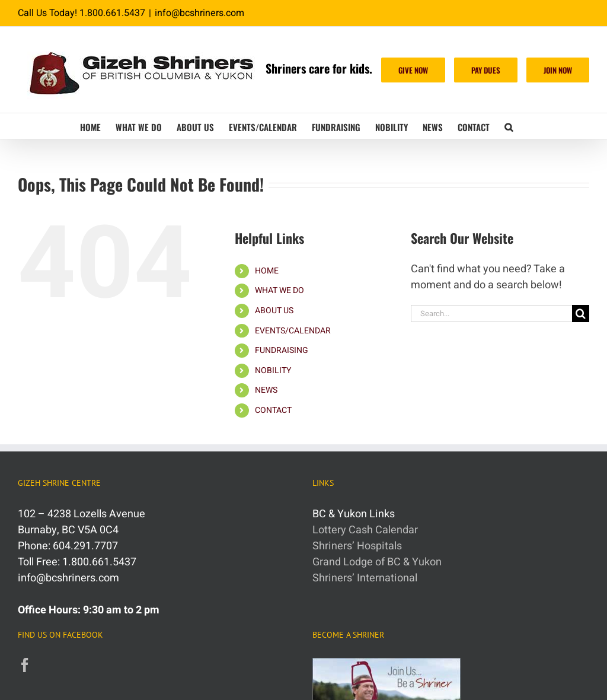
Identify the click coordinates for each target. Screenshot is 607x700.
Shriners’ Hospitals (357, 546)
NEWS (266, 390)
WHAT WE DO (279, 290)
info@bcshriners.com (199, 13)
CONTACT (273, 410)
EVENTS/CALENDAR (293, 331)
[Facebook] (25, 665)
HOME (267, 271)
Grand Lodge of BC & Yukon (377, 562)
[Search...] (491, 314)
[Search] (581, 314)
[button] (509, 126)
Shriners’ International (365, 578)
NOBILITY (273, 370)
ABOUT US (274, 311)
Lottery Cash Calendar (365, 530)
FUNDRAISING (282, 350)
